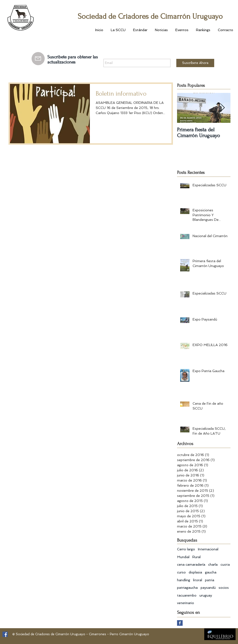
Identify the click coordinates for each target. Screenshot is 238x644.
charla (213, 564)
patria (210, 580)
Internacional (208, 549)
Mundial (183, 557)
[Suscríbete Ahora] (195, 63)
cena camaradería (191, 564)
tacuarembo (187, 595)
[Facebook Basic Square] (180, 623)
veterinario (186, 603)
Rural (196, 557)
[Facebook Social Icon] (5, 634)
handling (184, 580)
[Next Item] (223, 108)
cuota (225, 564)
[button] (118, 30)
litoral (198, 580)
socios (224, 588)
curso (181, 572)
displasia (195, 572)
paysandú (208, 588)
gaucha (211, 572)
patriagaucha (187, 588)
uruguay (206, 595)
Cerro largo (186, 549)
